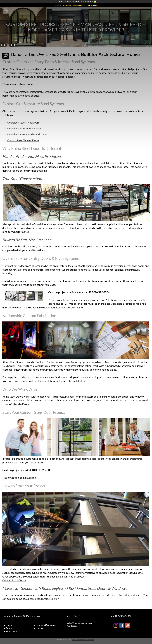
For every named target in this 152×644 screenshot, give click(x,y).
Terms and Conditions (46, 625)
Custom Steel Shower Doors (23, 140)
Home (9, 625)
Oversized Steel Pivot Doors (23, 123)
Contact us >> (74, 626)
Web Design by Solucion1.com (83, 640)
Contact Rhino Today (14, 580)
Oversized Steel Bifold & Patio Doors (28, 134)
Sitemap (40, 628)
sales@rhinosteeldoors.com (77, 5)
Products (10, 628)
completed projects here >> (45, 599)
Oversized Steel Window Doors (25, 128)
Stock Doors (12, 631)
